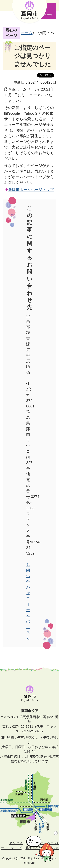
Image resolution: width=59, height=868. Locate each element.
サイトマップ (11, 848)
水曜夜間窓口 (10, 756)
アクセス (16, 843)
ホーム (27, 33)
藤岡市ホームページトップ (31, 190)
